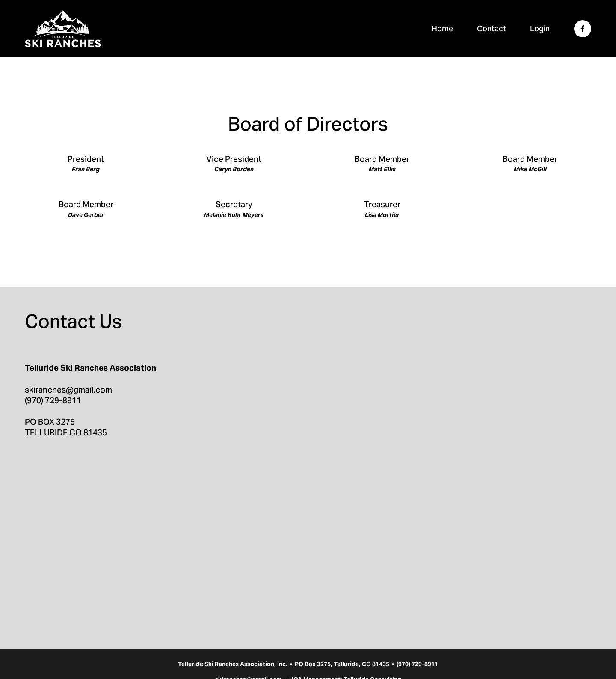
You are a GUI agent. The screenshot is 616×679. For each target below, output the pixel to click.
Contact (492, 28)
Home (442, 28)
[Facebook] (583, 29)
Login (540, 28)
